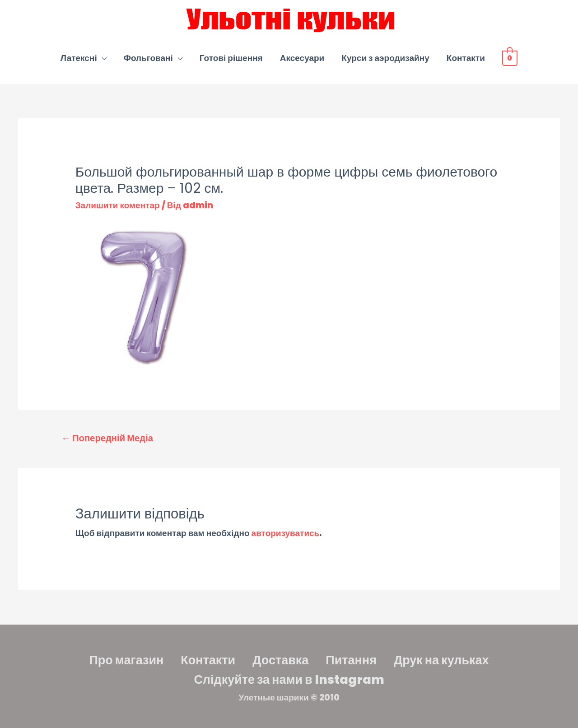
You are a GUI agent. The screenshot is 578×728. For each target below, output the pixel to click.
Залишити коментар (118, 205)
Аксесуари (302, 58)
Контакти (466, 58)
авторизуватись (286, 533)
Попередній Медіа (107, 438)
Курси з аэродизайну (385, 58)
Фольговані (148, 58)
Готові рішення (231, 58)
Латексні (79, 58)
